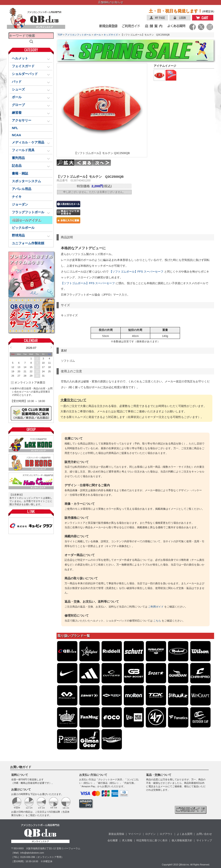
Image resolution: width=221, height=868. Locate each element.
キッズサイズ (111, 35)
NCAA (17, 135)
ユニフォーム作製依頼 (28, 243)
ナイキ (17, 197)
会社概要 (113, 840)
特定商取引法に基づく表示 (152, 840)
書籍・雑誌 (20, 173)
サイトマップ (204, 840)
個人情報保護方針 (182, 840)
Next (51, 347)
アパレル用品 (22, 189)
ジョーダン (20, 204)
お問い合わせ (204, 834)
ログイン (150, 834)
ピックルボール (23, 228)
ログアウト (166, 834)
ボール (97, 35)
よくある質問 (185, 834)
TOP (60, 35)
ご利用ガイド (156, 607)
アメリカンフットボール (78, 35)
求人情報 (127, 840)
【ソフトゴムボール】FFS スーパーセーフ (136, 272)
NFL (15, 128)
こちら (157, 621)
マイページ (135, 834)
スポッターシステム (26, 181)
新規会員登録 (116, 834)
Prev (11, 347)
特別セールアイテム (26, 220)
